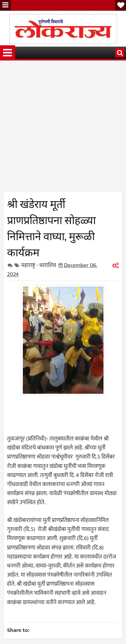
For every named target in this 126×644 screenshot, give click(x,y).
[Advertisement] (63, 128)
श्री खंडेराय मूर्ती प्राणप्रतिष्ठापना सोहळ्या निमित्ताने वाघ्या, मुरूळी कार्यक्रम (51, 227)
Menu (5, 5)
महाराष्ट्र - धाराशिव (39, 265)
